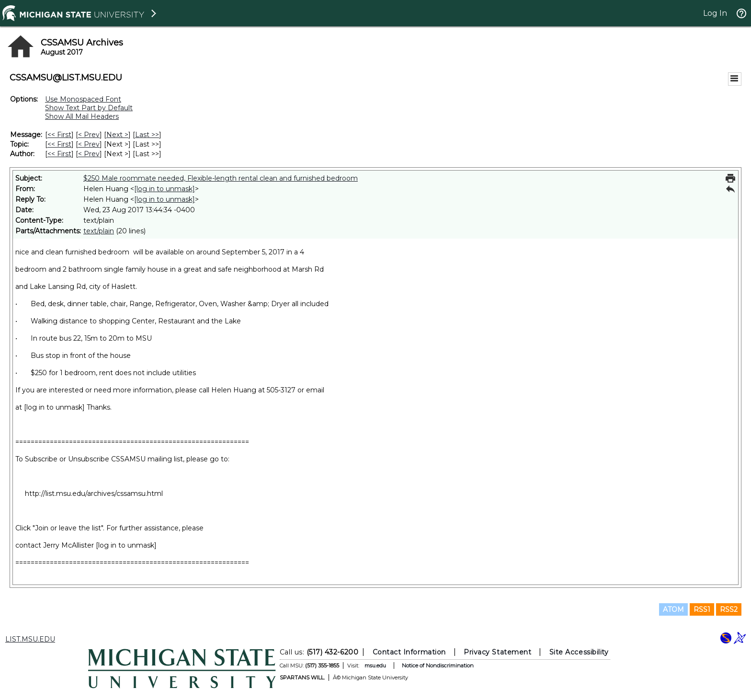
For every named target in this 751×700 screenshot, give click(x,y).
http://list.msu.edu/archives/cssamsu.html (94, 493)
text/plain (99, 231)
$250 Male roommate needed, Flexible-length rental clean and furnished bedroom (221, 178)
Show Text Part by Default (89, 108)
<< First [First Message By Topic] (59, 144)
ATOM (673, 609)
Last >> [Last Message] (147, 135)
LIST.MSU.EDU (30, 639)
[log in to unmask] (165, 189)
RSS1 (702, 609)
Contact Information (409, 652)
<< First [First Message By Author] (59, 154)
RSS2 (729, 609)
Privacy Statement (497, 652)
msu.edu (375, 666)
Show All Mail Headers (82, 116)
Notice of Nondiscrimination (438, 666)
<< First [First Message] (59, 135)
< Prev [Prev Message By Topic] (89, 144)
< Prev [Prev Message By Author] (89, 154)
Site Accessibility (579, 652)
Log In (715, 13)
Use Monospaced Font (83, 99)
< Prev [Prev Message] (89, 135)
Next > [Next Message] (117, 135)
